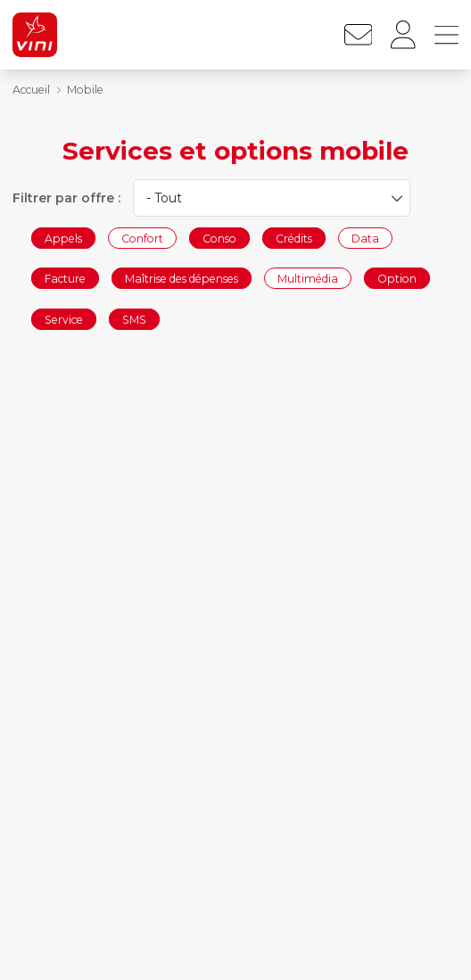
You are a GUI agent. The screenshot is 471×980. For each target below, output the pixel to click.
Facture (65, 279)
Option (397, 279)
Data (365, 238)
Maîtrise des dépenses (182, 279)
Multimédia (308, 279)
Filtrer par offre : (66, 198)
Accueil (31, 90)
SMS (134, 319)
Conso (219, 238)
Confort (142, 238)
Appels (63, 238)
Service (64, 319)
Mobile (85, 90)
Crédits (294, 238)
